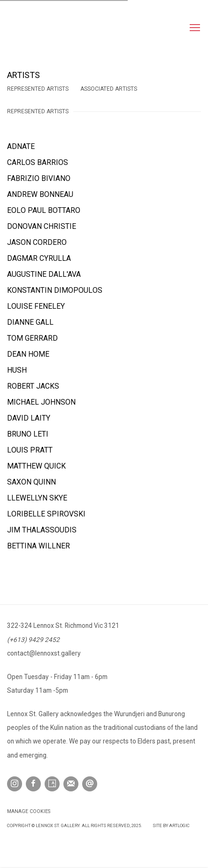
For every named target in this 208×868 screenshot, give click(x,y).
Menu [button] (194, 28)
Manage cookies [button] (29, 811)
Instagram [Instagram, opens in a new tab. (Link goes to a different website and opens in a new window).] (15, 784)
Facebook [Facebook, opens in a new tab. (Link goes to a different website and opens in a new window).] (33, 784)
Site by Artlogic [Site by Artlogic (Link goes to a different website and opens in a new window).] (171, 825)
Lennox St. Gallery (59, 28)
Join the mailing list (71, 784)
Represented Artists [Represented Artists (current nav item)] (38, 89)
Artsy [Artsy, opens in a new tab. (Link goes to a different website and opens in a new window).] (52, 784)
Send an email (90, 784)
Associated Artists (109, 89)
